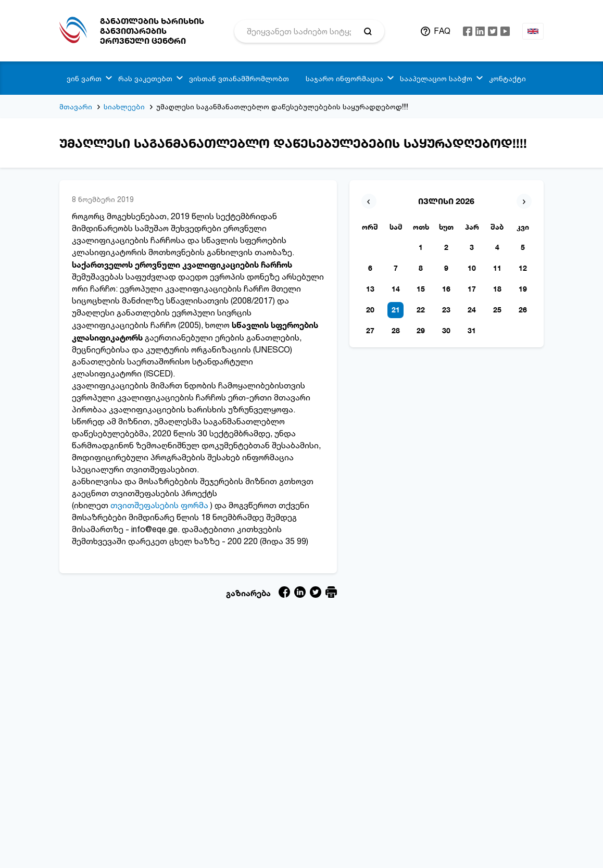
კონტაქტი (507, 78)
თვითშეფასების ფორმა (159, 505)
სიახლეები (124, 106)
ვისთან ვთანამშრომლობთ (239, 78)
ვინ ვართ (84, 78)
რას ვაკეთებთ (145, 78)
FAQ (442, 31)
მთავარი (76, 106)
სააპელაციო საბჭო (436, 78)
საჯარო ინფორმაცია (344, 78)
